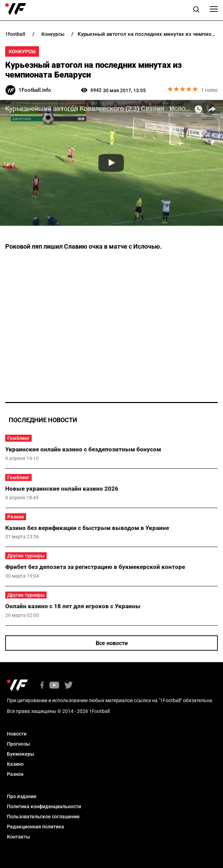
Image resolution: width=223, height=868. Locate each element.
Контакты (18, 837)
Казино (15, 764)
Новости (17, 734)
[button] (196, 10)
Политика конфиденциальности (44, 806)
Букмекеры (21, 754)
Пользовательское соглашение (43, 817)
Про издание (22, 796)
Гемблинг (18, 438)
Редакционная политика (35, 827)
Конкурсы (22, 51)
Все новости (112, 643)
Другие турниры (26, 556)
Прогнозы (18, 744)
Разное (16, 517)
